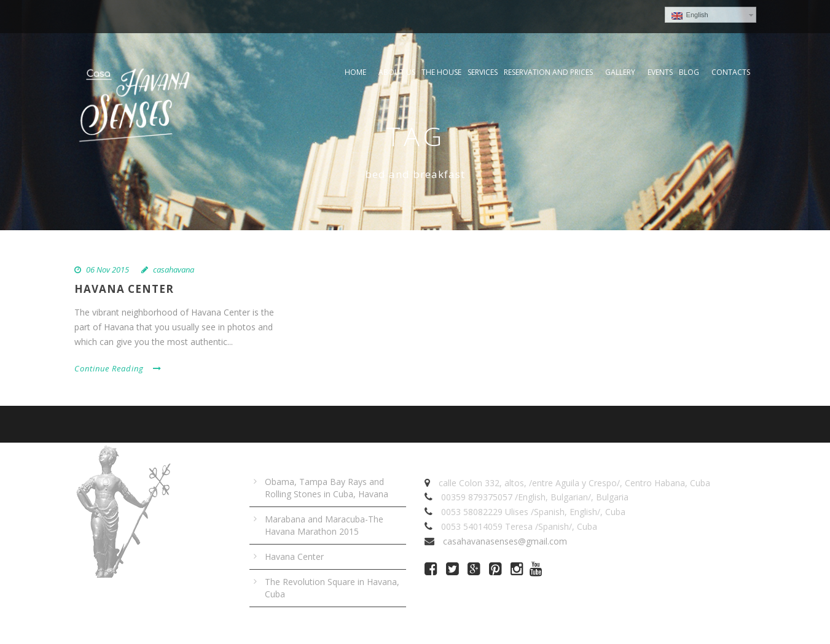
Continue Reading (118, 368)
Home (355, 72)
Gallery (620, 72)
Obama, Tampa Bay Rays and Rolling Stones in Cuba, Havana (327, 488)
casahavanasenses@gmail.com (505, 541)
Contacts (731, 72)
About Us (397, 72)
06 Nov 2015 (108, 270)
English (690, 15)
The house (441, 72)
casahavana (174, 270)
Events (660, 72)
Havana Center (124, 289)
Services (483, 72)
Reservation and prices (548, 72)
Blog (689, 72)
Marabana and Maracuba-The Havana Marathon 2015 (324, 525)
